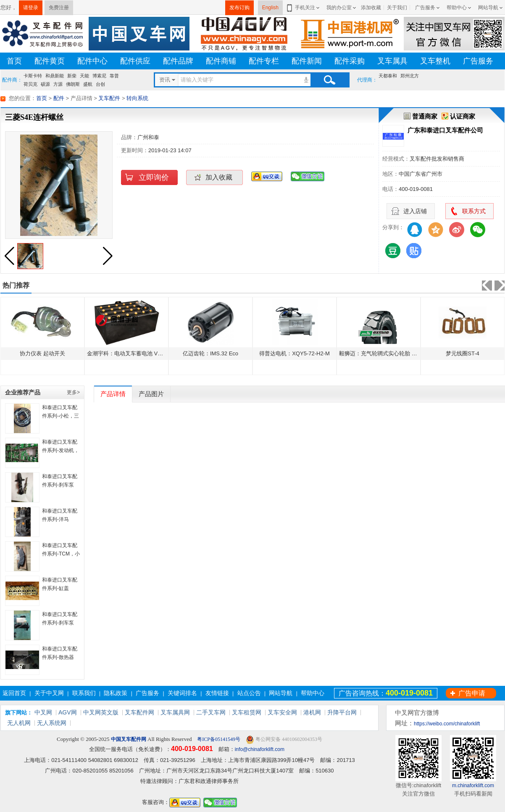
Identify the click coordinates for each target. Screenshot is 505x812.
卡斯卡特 (33, 76)
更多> (73, 392)
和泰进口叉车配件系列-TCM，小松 (61, 554)
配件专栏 (264, 61)
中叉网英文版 (101, 712)
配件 (59, 98)
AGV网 (68, 712)
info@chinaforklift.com (260, 749)
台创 (100, 84)
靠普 (114, 76)
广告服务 (425, 8)
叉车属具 (392, 61)
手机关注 (304, 8)
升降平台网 (342, 712)
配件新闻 (307, 61)
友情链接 (217, 693)
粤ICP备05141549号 (218, 739)
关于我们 (397, 8)
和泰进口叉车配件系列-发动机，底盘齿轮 (60, 450)
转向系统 (137, 98)
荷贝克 (30, 84)
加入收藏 (219, 177)
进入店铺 (415, 211)
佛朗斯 (73, 84)
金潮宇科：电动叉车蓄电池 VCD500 (131, 353)
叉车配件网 (139, 712)
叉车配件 (109, 98)
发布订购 (239, 8)
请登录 (31, 8)
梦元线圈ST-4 (462, 353)
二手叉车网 (211, 712)
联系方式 (474, 211)
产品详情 (113, 394)
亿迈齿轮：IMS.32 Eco (210, 353)
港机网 (312, 712)
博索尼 (99, 76)
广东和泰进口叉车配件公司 (445, 130)
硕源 (45, 84)
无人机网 (19, 723)
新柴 (72, 76)
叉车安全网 (282, 712)
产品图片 (151, 394)
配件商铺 (221, 61)
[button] (108, 256)
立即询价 (154, 177)
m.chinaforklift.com (473, 786)
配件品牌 (178, 61)
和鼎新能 (55, 76)
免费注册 (59, 8)
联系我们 (84, 693)
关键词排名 (182, 693)
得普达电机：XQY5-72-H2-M (295, 353)
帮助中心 (457, 8)
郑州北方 (410, 76)
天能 (84, 76)
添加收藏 (371, 8)
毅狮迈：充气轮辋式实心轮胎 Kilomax (385, 353)
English (270, 8)
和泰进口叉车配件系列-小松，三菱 (60, 416)
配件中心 (92, 61)
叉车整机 (435, 61)
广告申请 (472, 693)
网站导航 (488, 8)
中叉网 (43, 712)
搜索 (329, 80)
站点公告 (249, 693)
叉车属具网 (175, 712)
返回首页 (14, 693)
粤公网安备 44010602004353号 (284, 739)
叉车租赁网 (247, 712)
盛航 (88, 84)
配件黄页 (50, 61)
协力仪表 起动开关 (42, 353)
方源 (58, 84)
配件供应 (135, 61)
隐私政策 (116, 693)
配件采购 (350, 61)
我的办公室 (339, 8)
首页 (14, 61)
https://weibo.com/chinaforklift (447, 724)
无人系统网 (52, 723)
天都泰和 (388, 76)
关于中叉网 (49, 693)
